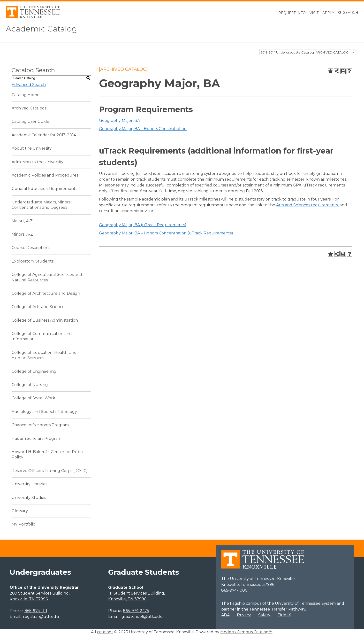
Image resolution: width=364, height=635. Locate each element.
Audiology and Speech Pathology (44, 412)
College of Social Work (33, 398)
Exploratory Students (33, 261)
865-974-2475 (136, 611)
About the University (32, 148)
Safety (264, 615)
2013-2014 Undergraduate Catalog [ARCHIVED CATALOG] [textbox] (305, 52)
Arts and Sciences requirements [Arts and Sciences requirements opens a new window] (307, 205)
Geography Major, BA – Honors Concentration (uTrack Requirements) (166, 233)
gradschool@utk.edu (142, 616)
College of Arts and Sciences (39, 307)
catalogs (105, 632)
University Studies (29, 498)
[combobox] (308, 52)
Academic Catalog (41, 29)
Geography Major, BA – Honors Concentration (143, 129)
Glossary (20, 511)
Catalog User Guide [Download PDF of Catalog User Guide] (30, 121)
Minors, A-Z (22, 234)
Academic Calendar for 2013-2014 (44, 135)
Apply (328, 13)
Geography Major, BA (119, 120)
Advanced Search (29, 85)
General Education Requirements (44, 189)
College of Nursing (30, 385)
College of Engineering (34, 371)
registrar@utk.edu (41, 616)
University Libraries (29, 484)
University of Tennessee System (305, 603)
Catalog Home (26, 95)
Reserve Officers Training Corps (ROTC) (50, 471)
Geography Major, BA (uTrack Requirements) (143, 225)
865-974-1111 (36, 611)
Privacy (244, 615)
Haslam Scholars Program (37, 438)
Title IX (284, 615)
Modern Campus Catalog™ (246, 632)
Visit (314, 13)
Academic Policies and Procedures (45, 175)
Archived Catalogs (29, 108)
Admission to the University (38, 162)
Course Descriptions (31, 248)
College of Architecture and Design (46, 293)
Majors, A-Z (22, 221)
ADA (225, 615)
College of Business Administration (45, 320)
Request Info (292, 13)
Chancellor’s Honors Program (40, 425)
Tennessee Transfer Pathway (277, 609)
